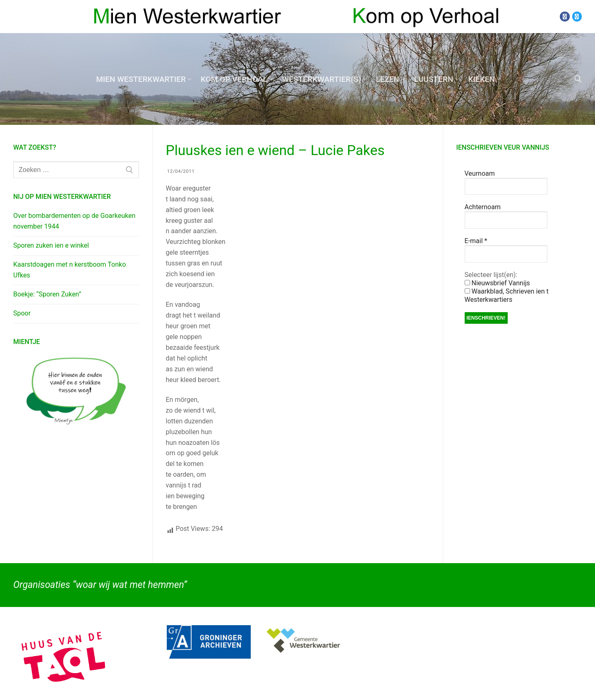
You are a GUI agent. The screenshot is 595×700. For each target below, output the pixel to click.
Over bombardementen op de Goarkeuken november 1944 (74, 221)
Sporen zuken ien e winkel (51, 245)
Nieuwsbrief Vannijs (497, 283)
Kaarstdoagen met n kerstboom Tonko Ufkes (70, 270)
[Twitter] (577, 16)
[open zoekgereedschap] (578, 79)
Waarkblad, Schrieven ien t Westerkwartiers (507, 295)
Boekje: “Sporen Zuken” (47, 294)
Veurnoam (480, 173)
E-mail (476, 241)
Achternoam (483, 207)
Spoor (22, 313)
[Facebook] (565, 16)
